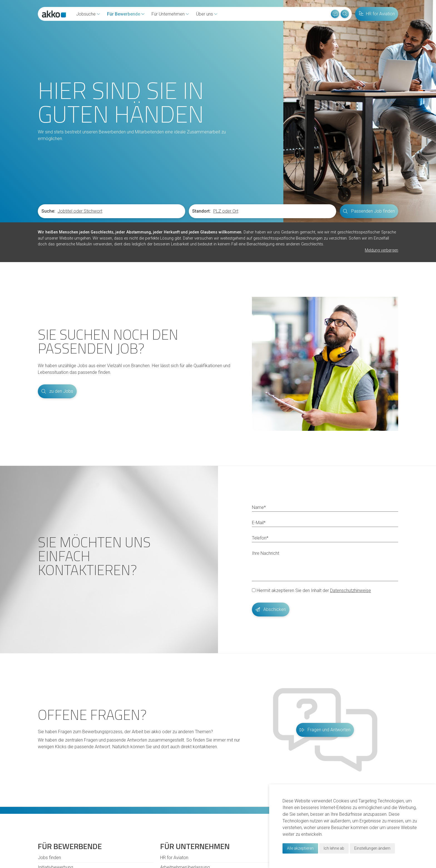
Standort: (201, 211)
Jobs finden (49, 858)
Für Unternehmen (168, 14)
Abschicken (271, 609)
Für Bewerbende (124, 14)
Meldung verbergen (381, 250)
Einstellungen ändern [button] (372, 848)
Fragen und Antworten (325, 730)
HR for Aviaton (174, 858)
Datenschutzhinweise (350, 590)
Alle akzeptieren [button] (300, 848)
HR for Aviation (377, 14)
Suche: (48, 211)
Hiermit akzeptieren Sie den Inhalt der (311, 590)
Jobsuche (86, 14)
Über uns (205, 14)
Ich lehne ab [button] (334, 848)
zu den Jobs (57, 391)
